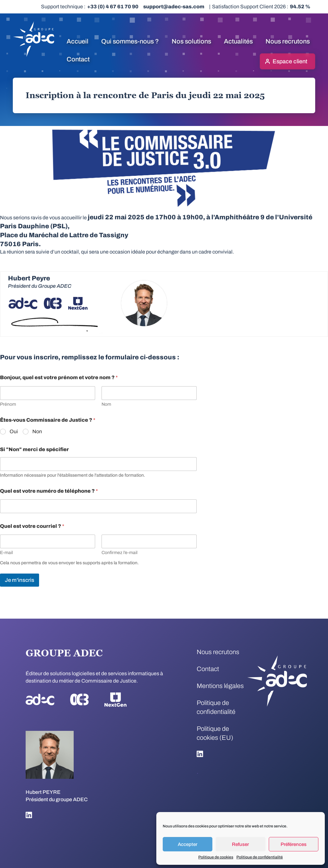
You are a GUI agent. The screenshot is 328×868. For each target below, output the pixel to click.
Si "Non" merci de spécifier (34, 449)
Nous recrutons (288, 41)
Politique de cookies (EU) (215, 733)
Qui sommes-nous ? (130, 41)
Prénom (8, 404)
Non (37, 431)
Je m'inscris (20, 580)
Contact (78, 59)
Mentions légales (220, 686)
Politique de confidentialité (260, 857)
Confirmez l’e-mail (119, 553)
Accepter (188, 844)
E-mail (6, 553)
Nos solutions (191, 41)
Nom (106, 404)
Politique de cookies (216, 857)
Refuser (240, 844)
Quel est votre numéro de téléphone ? (49, 491)
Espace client (290, 61)
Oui (14, 431)
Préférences (294, 844)
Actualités (238, 41)
